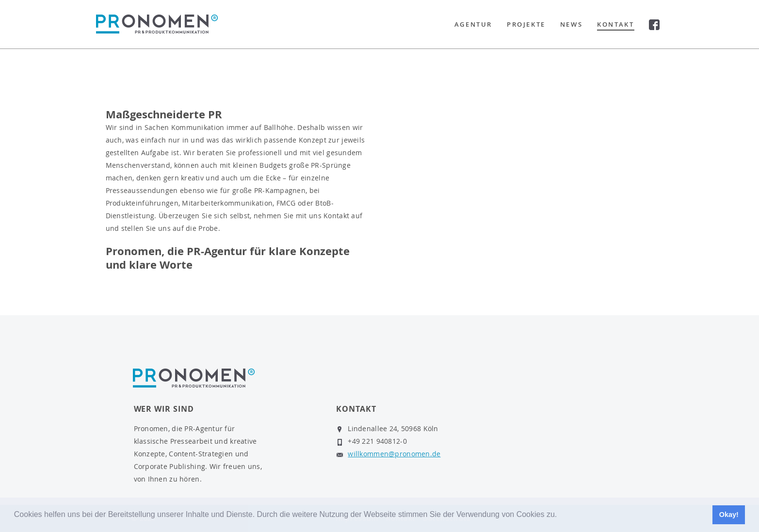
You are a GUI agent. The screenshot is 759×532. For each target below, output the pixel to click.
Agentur (473, 24)
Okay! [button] (729, 515)
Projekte (526, 24)
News (571, 24)
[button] (561, 516)
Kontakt (615, 24)
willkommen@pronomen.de (394, 454)
